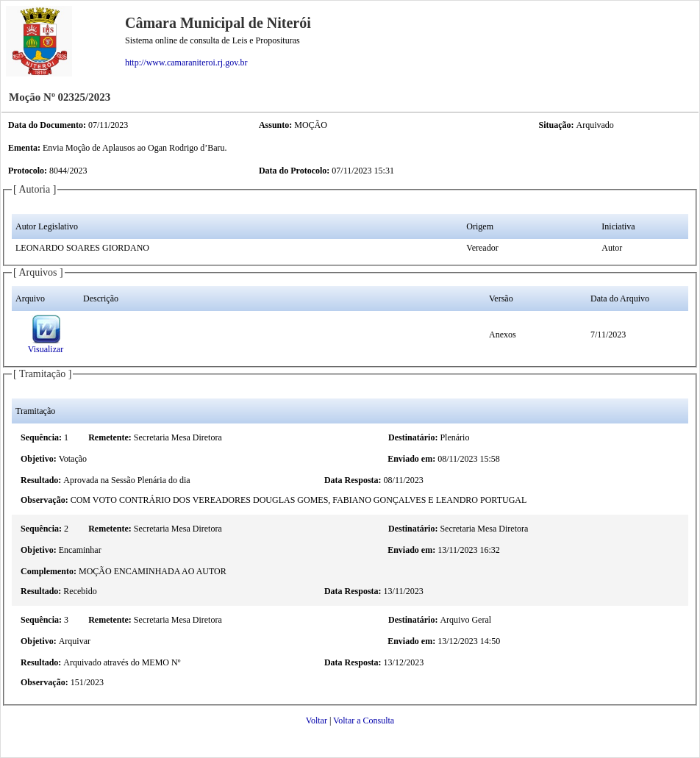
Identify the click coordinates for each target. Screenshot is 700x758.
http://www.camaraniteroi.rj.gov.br (186, 62)
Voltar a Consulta (364, 721)
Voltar (317, 721)
